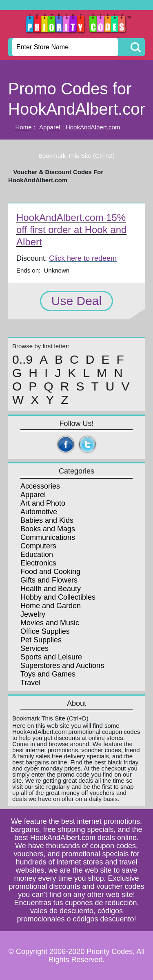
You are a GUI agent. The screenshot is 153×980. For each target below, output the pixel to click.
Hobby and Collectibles (58, 597)
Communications (48, 537)
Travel (30, 683)
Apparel (50, 127)
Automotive (39, 512)
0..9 (22, 360)
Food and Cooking (50, 572)
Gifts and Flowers (49, 580)
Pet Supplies (41, 640)
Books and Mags (48, 529)
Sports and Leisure (51, 657)
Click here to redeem (83, 258)
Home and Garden (51, 606)
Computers (38, 546)
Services (34, 648)
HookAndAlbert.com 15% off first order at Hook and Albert (71, 230)
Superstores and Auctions (62, 666)
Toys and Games (48, 674)
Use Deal (76, 301)
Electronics (38, 563)
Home (24, 127)
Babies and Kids (47, 520)
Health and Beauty (51, 589)
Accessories (40, 486)
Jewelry (33, 614)
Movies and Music (50, 623)
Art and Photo (43, 503)
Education (37, 554)
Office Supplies (45, 631)
